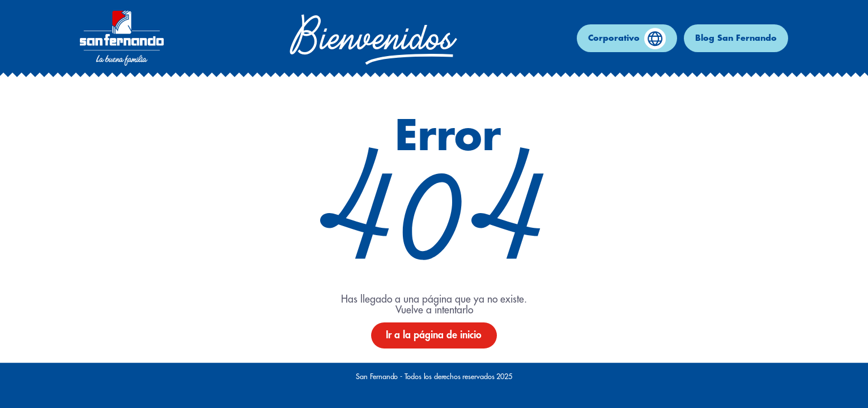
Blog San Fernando (736, 38)
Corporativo (627, 39)
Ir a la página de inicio (434, 335)
